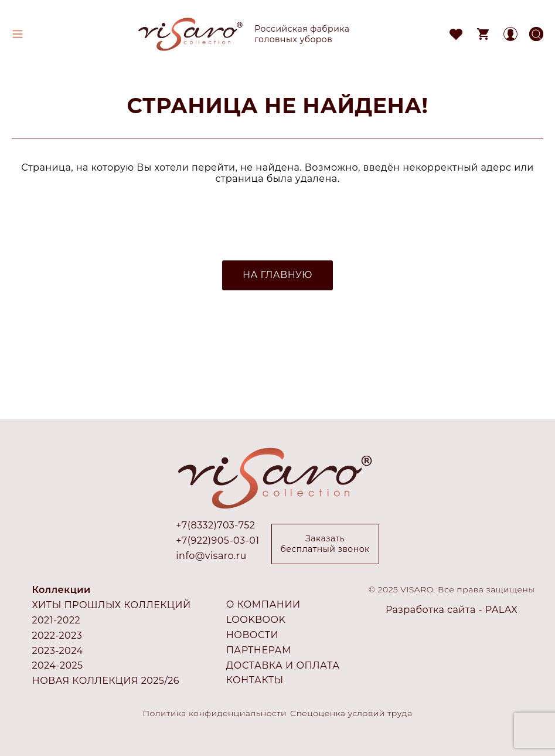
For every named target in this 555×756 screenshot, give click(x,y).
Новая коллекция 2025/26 (106, 681)
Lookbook (256, 620)
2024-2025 (58, 665)
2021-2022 (57, 620)
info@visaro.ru (211, 556)
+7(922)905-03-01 (217, 541)
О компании (263, 604)
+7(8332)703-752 (215, 526)
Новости (253, 635)
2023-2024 (58, 651)
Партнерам (259, 650)
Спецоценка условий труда (351, 713)
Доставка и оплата (283, 665)
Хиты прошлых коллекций (112, 605)
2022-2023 (57, 635)
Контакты (255, 680)
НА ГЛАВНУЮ (277, 275)
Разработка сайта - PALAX (452, 610)
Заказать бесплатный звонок (325, 544)
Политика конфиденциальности (215, 713)
